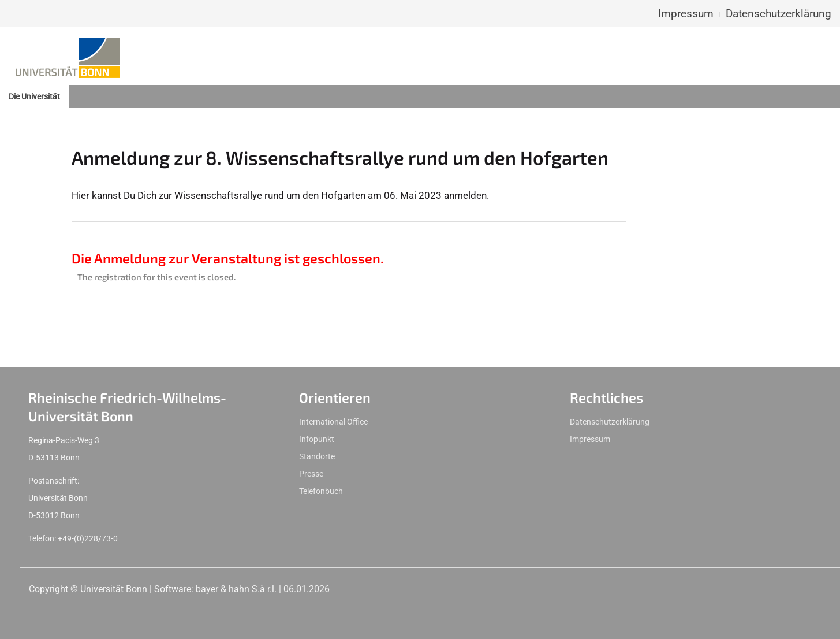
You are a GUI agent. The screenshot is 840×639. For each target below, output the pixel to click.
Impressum (686, 14)
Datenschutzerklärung (779, 14)
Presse (311, 474)
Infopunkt (317, 439)
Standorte (317, 456)
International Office (333, 422)
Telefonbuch (321, 491)
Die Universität (34, 96)
